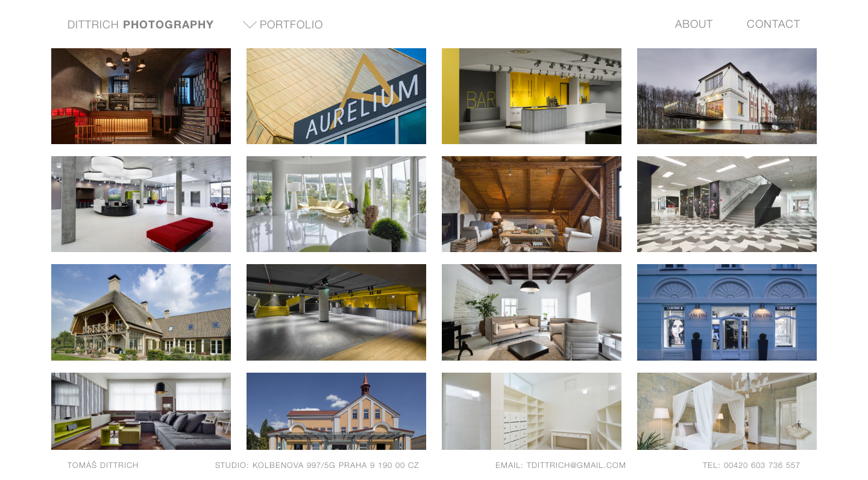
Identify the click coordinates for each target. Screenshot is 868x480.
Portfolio (291, 24)
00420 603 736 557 (762, 465)
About (694, 24)
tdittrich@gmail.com (577, 465)
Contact (774, 24)
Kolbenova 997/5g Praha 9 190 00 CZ (336, 465)
